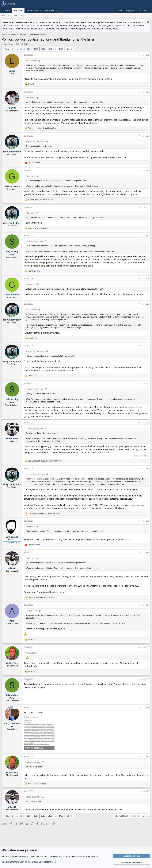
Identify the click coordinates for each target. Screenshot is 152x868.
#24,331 (146, 423)
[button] (41, 10)
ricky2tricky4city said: (35, 241)
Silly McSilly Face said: (36, 142)
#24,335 (146, 605)
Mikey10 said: (32, 611)
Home (7, 10)
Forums (18, 10)
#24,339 (146, 757)
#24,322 (146, 92)
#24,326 (146, 236)
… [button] (17, 49)
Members (50, 10)
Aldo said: (30, 653)
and (38, 228)
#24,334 (146, 553)
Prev (7, 49)
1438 (61, 49)
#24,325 (146, 207)
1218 (43, 49)
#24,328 (146, 304)
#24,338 (146, 708)
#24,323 (146, 136)
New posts (6, 15)
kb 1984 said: (32, 61)
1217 (36, 49)
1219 (50, 49)
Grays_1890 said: (33, 762)
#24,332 (146, 469)
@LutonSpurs (38, 110)
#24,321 (146, 55)
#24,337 (146, 679)
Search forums (19, 15)
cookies (23, 856)
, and (43, 128)
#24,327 (146, 279)
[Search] (144, 10)
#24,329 (146, 346)
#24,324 (146, 170)
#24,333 (146, 521)
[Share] (140, 55)
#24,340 (146, 791)
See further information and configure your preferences (29, 862)
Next (69, 49)
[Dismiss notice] (148, 22)
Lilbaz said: (31, 98)
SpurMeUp (9, 44)
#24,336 (146, 647)
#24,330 (146, 383)
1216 (29, 49)
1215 (22, 49)
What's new (32, 10)
